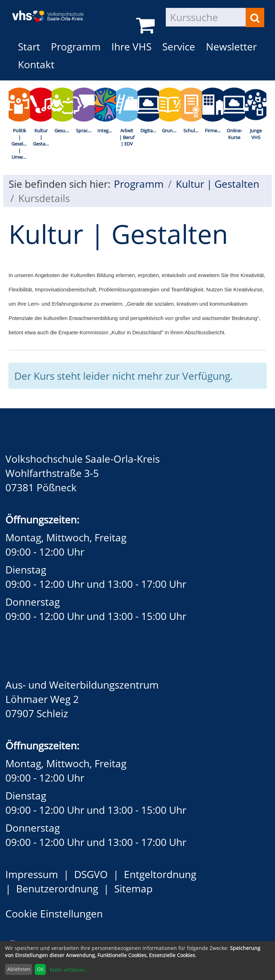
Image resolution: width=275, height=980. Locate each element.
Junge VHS (256, 134)
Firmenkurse (214, 130)
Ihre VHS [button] (131, 46)
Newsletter (231, 46)
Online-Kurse (234, 134)
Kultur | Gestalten (42, 137)
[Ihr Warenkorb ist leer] (147, 25)
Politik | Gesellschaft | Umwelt (21, 144)
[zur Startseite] (52, 11)
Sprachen (85, 130)
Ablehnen (19, 969)
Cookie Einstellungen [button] (54, 913)
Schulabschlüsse (193, 130)
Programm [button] (78, 46)
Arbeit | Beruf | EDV (127, 137)
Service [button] (179, 46)
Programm (139, 184)
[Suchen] (255, 18)
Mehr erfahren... (70, 970)
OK (40, 969)
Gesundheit (64, 130)
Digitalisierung (150, 130)
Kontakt (36, 64)
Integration (107, 130)
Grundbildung (171, 130)
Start (29, 46)
